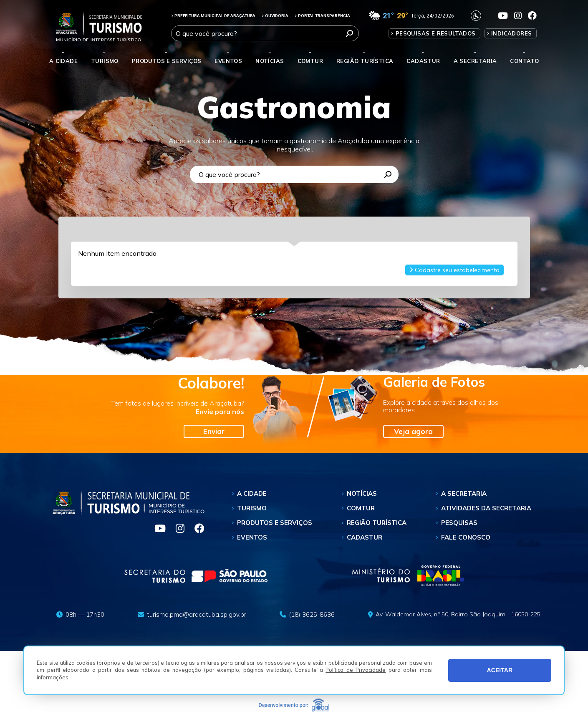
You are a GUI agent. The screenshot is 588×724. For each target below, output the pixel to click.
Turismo (252, 508)
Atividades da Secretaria (486, 508)
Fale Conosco (466, 537)
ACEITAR (500, 670)
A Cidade (63, 61)
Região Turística (365, 61)
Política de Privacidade (356, 670)
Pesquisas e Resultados (436, 33)
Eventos (252, 537)
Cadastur (423, 61)
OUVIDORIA (275, 16)
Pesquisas (459, 523)
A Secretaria (464, 493)
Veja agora (413, 431)
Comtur (310, 61)
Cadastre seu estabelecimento (454, 270)
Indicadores (511, 33)
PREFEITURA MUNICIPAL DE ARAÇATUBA (213, 16)
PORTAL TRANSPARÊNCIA (322, 16)
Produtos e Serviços (167, 61)
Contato (524, 61)
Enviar (214, 431)
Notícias (270, 61)
